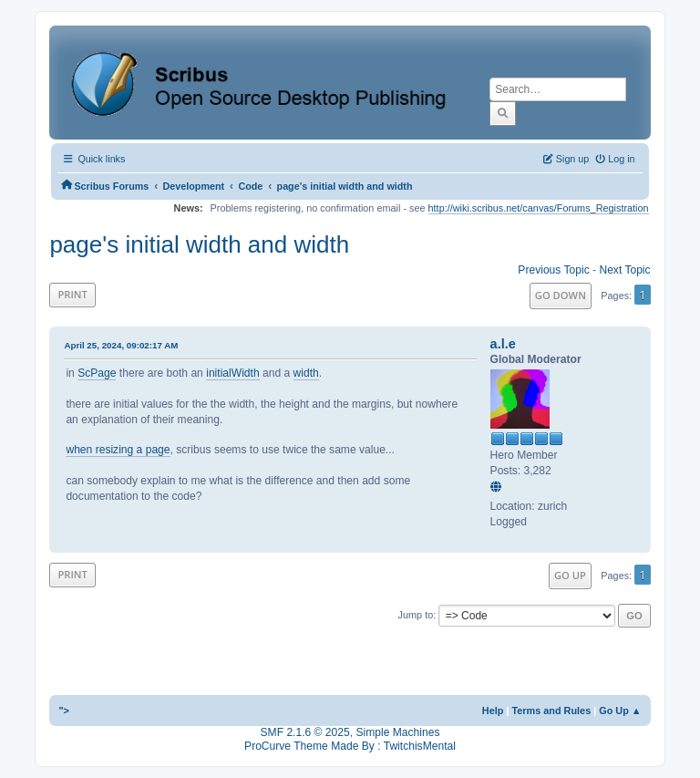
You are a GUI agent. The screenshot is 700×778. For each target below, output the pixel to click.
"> (64, 711)
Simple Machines (397, 732)
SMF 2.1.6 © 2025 (305, 732)
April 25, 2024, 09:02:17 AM (121, 345)
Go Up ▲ (620, 711)
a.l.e (503, 344)
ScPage (97, 373)
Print (72, 294)
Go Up (570, 575)
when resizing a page (118, 450)
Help (493, 711)
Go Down (561, 295)
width (306, 373)
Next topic (624, 270)
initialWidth (232, 373)
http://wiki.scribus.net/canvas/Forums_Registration (539, 208)
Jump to (416, 615)
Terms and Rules (551, 711)
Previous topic (553, 270)
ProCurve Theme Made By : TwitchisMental (350, 746)
